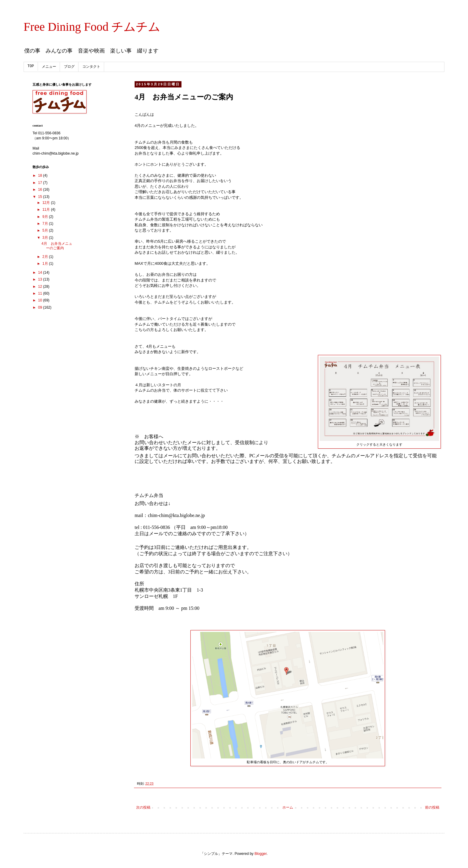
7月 (46, 224)
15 (41, 197)
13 (41, 279)
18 (41, 176)
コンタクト (91, 67)
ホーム (288, 807)
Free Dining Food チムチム (92, 27)
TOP (31, 66)
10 (41, 300)
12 (41, 287)
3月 (46, 238)
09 (41, 307)
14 (41, 273)
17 (41, 183)
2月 (46, 257)
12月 (47, 203)
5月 (46, 230)
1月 (46, 264)
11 (41, 293)
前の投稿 (432, 807)
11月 (47, 210)
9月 (46, 217)
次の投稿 (143, 807)
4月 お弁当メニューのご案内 (57, 246)
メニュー (49, 67)
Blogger (261, 854)
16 (41, 190)
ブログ (69, 67)
